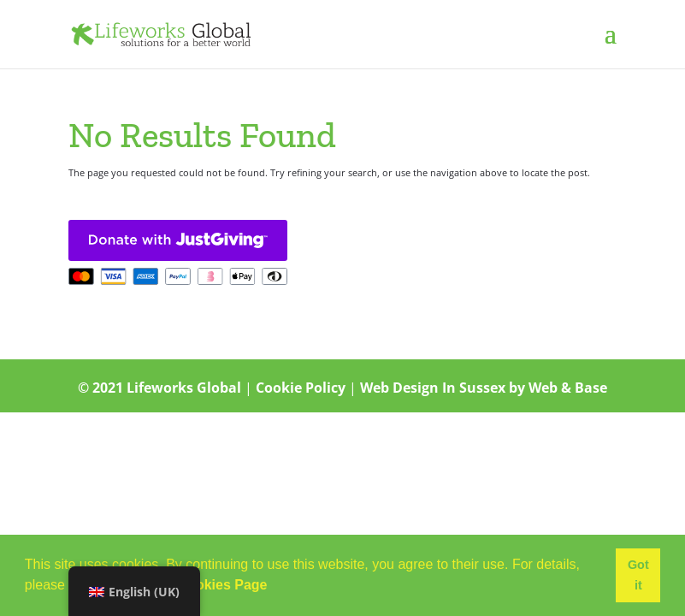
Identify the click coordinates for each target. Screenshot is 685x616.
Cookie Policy (301, 388)
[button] (274, 587)
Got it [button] (638, 575)
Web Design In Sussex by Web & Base (484, 388)
